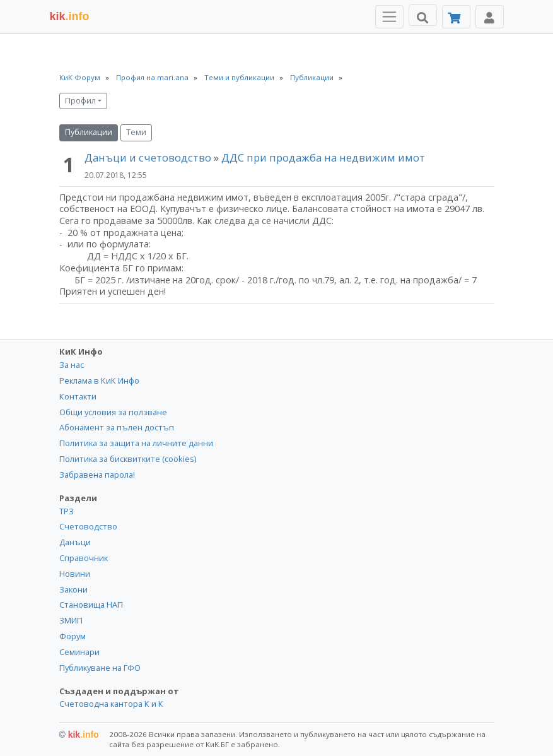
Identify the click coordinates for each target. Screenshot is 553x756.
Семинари (79, 652)
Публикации (89, 132)
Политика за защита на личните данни (136, 443)
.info (70, 16)
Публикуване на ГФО (100, 668)
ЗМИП (71, 620)
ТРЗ (67, 511)
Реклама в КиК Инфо (99, 381)
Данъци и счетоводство (148, 157)
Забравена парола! (97, 475)
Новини (75, 574)
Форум (73, 636)
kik (79, 735)
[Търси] (423, 15)
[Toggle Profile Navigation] (490, 17)
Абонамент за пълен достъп (117, 427)
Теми (136, 132)
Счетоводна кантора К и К (111, 704)
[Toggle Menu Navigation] (389, 17)
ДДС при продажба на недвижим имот (323, 157)
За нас (72, 365)
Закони (73, 589)
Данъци (75, 542)
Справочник (84, 558)
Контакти (78, 396)
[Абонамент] (456, 17)
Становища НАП (91, 605)
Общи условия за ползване (113, 412)
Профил (80, 101)
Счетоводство (88, 526)
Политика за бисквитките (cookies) (128, 459)
